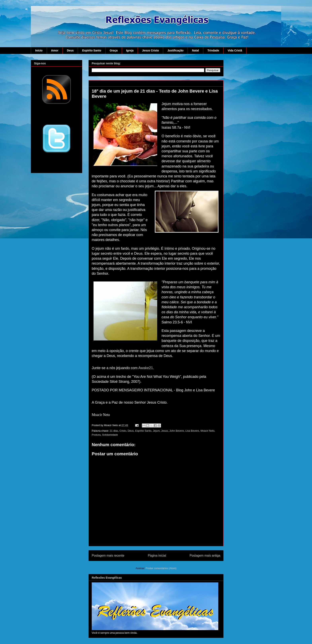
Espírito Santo (92, 50)
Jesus (165, 431)
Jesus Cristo (150, 50)
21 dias (114, 431)
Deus (70, 50)
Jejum (156, 431)
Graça (114, 50)
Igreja (130, 50)
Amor (55, 50)
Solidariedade (110, 435)
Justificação (175, 50)
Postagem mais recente (108, 556)
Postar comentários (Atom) (161, 568)
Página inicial (157, 556)
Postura (96, 435)
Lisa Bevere (192, 431)
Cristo (123, 431)
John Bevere (177, 431)
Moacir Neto (207, 431)
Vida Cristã (235, 50)
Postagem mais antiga (205, 556)
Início (39, 50)
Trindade (213, 50)
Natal (195, 50)
